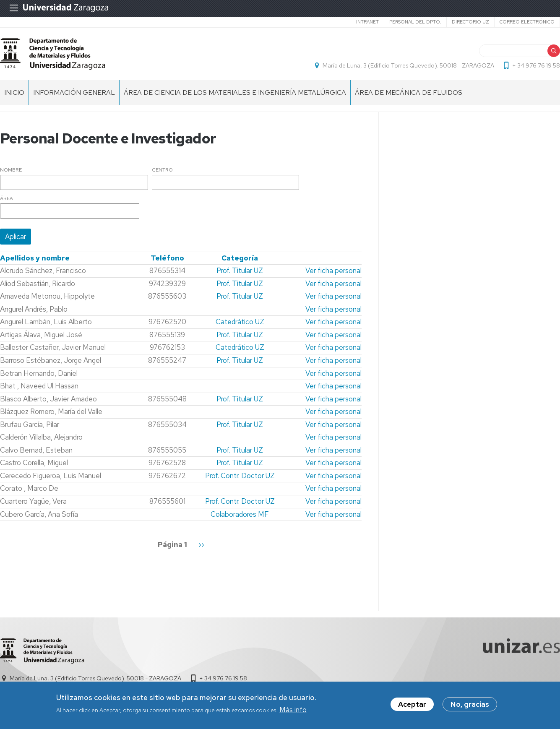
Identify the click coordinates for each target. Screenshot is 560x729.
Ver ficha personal (333, 271)
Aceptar (412, 706)
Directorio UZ (470, 22)
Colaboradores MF (240, 514)
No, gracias (470, 706)
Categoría (240, 258)
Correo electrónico (527, 22)
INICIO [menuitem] (14, 92)
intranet (367, 22)
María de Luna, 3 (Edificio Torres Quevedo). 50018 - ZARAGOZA (408, 65)
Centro (162, 170)
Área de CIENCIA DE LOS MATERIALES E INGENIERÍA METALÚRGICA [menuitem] (235, 92)
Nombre (11, 170)
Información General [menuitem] (74, 92)
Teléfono (167, 258)
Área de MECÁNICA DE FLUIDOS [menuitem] (409, 92)
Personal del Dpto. (415, 22)
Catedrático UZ (240, 322)
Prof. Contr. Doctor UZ (240, 476)
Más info (293, 711)
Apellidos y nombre (35, 258)
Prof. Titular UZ (240, 271)
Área (7, 199)
